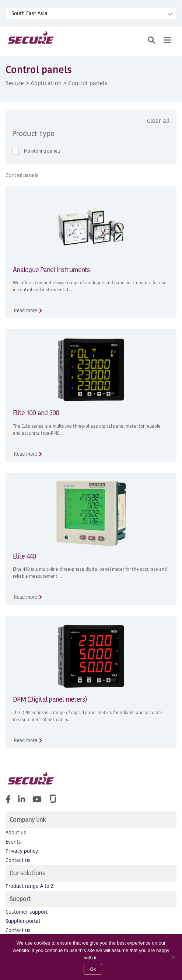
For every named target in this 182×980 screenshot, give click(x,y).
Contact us (18, 860)
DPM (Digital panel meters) (50, 699)
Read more (26, 311)
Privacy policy (22, 851)
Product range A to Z (29, 886)
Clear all (158, 121)
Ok (93, 969)
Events (13, 842)
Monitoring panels (42, 151)
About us (16, 833)
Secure (15, 83)
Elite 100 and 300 (36, 413)
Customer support (27, 912)
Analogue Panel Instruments (52, 270)
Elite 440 (24, 556)
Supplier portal (23, 921)
